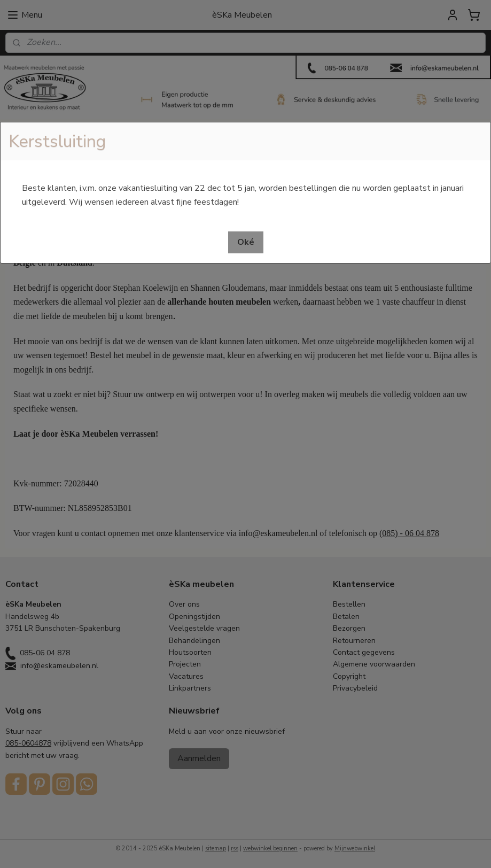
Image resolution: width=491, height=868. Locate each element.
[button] (246, 242)
